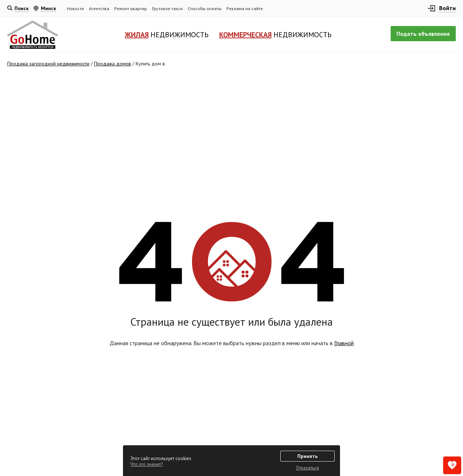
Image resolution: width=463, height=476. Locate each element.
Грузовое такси (167, 8)
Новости (75, 8)
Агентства (99, 8)
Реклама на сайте (245, 8)
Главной (344, 343)
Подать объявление (423, 34)
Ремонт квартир (131, 8)
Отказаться (307, 468)
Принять (307, 456)
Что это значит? (146, 464)
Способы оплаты (205, 8)
